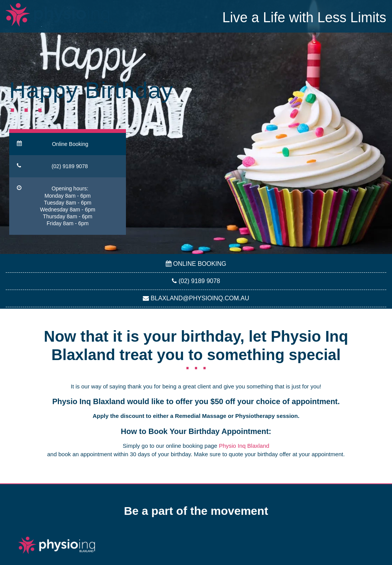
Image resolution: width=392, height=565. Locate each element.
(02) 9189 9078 (52, 166)
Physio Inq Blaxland (244, 446)
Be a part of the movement (196, 511)
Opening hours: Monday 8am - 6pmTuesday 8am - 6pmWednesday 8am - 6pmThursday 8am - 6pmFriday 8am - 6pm (56, 206)
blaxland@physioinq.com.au (196, 298)
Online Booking (53, 144)
